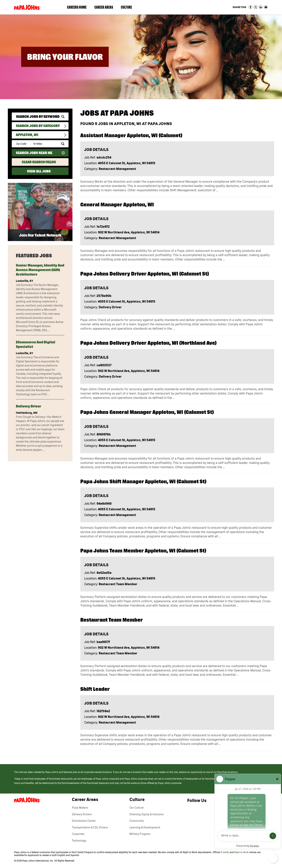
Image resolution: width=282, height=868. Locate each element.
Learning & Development (145, 827)
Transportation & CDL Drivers (90, 827)
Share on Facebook (250, 7)
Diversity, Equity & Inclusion (147, 814)
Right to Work (241, 852)
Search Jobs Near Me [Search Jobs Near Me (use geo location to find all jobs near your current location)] (34, 153)
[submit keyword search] (63, 117)
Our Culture (137, 808)
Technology (79, 841)
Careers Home (77, 7)
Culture (128, 8)
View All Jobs (39, 171)
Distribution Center (84, 821)
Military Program (140, 834)
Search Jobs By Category (38, 126)
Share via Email (266, 7)
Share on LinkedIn (261, 7)
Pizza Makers (80, 808)
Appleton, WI (27, 135)
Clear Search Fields (39, 162)
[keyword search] (40, 117)
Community (137, 821)
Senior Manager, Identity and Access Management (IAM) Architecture (40, 270)
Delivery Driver (28, 406)
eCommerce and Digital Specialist (36, 344)
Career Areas (106, 8)
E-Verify (225, 852)
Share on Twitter (256, 7)
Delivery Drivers (82, 814)
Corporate (78, 834)
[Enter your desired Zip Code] (22, 144)
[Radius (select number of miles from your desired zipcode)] (45, 144)
